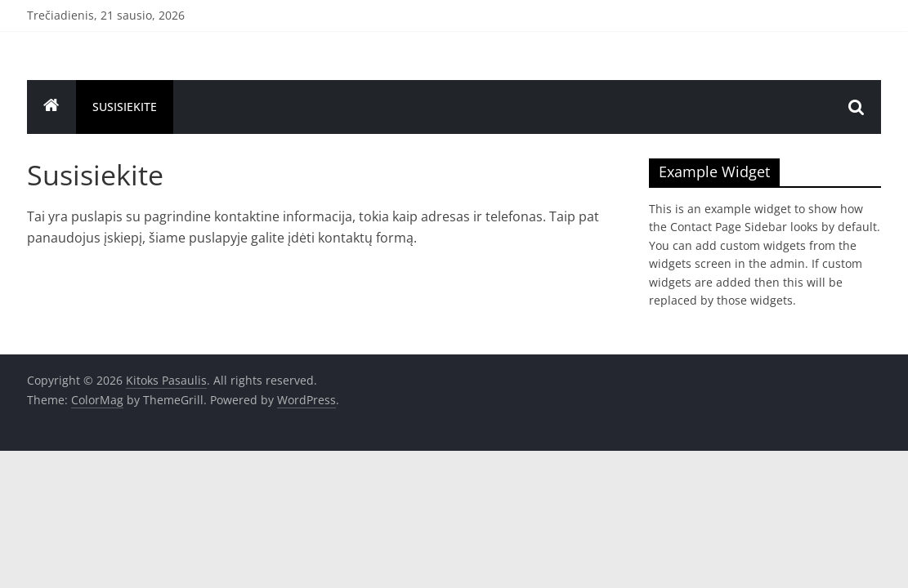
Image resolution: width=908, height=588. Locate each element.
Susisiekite (125, 107)
